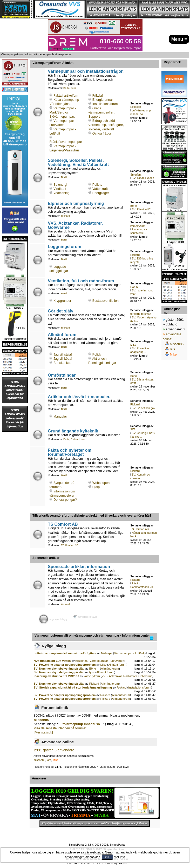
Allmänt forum (62, 335)
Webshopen (101, 483)
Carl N (134, 287)
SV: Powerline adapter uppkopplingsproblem (65, 665)
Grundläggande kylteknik (73, 431)
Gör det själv (60, 311)
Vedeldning (62, 193)
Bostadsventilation (106, 301)
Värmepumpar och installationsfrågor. (86, 71)
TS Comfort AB (63, 524)
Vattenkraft (100, 189)
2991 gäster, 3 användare (54, 750)
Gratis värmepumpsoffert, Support (102, 112)
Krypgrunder (62, 301)
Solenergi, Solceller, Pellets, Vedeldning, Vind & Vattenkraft (78, 162)
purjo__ (75, 88)
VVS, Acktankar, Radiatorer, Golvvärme (75, 225)
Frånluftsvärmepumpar (66, 142)
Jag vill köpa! (63, 359)
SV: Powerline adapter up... (140, 350)
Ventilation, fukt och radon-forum (81, 281)
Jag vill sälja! (63, 355)
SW (133, 429)
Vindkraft (60, 189)
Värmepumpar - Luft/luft (129, 653)
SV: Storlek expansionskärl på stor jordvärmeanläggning (73, 687)
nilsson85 (81, 661)
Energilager (101, 193)
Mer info (119, 857)
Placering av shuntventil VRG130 (56, 676)
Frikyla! (98, 96)
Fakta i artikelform (66, 96)
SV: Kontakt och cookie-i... (141, 476)
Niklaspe (136, 107)
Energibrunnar (103, 100)
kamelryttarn (138, 226)
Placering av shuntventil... (139, 231)
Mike (133, 345)
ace (83, 439)
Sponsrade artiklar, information (79, 566)
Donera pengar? (65, 500)
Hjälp (96, 487)
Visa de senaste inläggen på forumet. (60, 728)
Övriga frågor (102, 133)
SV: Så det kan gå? (143, 408)
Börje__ (135, 206)
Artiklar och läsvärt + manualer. (79, 397)
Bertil (66, 88)
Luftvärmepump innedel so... (141, 112)
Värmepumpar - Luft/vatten (107, 661)
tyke (92, 672)
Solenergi (60, 185)
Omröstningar (62, 375)
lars (49, 760)
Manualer (60, 417)
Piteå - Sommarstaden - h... (143, 585)
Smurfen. (136, 175)
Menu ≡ (179, 39)
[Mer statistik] (43, 732)
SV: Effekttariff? (141, 209)
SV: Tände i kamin (143, 178)
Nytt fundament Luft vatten (53, 661)
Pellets (97, 185)
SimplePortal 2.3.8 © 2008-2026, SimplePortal (97, 845)
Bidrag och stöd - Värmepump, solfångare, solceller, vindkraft (106, 125)
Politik (97, 355)
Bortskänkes (62, 363)
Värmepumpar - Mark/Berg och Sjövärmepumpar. (63, 112)
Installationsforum (105, 104)
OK (107, 857)
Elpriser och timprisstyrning (76, 203)
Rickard (65, 216)
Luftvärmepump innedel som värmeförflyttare (65, 653)
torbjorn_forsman (141, 314)
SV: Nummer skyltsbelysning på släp (59, 669)
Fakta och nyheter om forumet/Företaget (70, 452)
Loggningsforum (65, 246)
